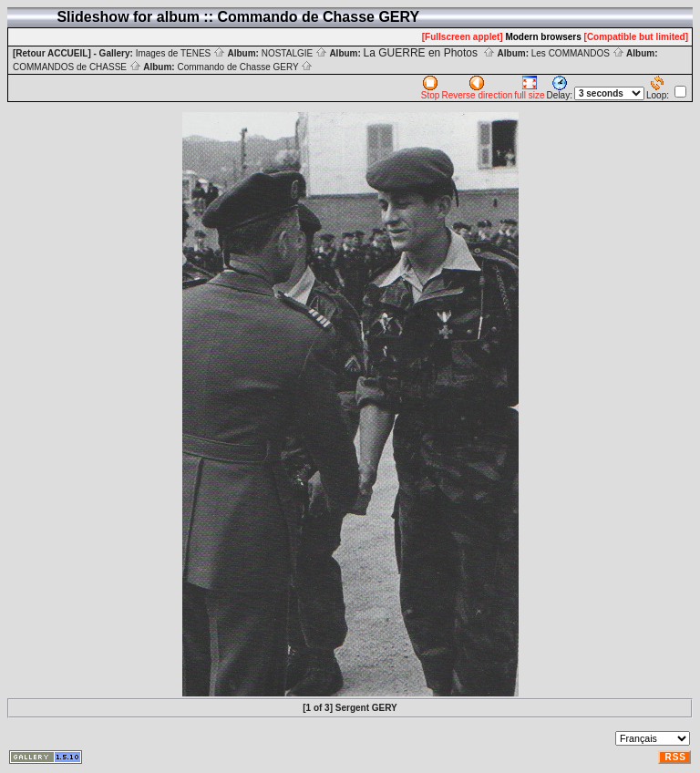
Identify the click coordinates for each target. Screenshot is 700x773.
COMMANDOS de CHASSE (77, 67)
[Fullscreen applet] (463, 37)
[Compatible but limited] (636, 37)
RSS (675, 757)
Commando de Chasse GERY (245, 67)
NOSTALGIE (294, 53)
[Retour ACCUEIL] (52, 53)
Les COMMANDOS (578, 53)
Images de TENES (180, 53)
